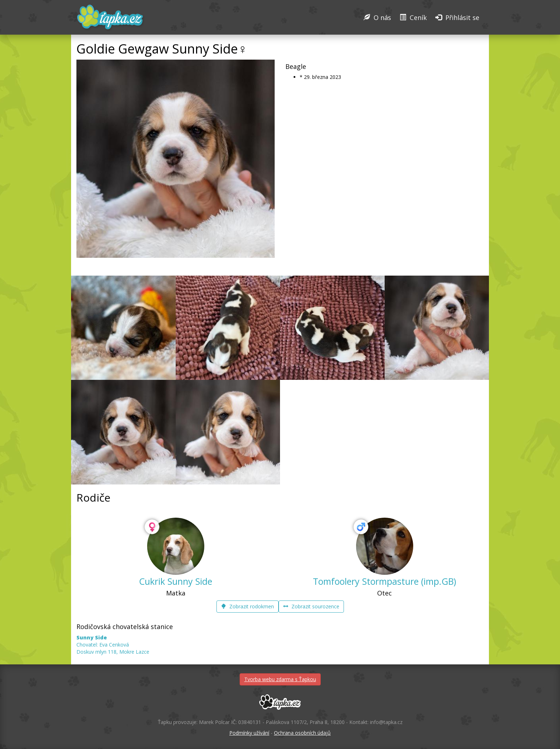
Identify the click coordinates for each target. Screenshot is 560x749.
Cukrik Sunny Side (176, 581)
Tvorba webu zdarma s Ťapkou (280, 679)
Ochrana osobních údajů (302, 733)
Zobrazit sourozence (311, 606)
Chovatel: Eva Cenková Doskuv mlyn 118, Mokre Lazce (113, 645)
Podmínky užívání (249, 733)
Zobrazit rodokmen (247, 606)
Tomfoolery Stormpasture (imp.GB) (384, 581)
